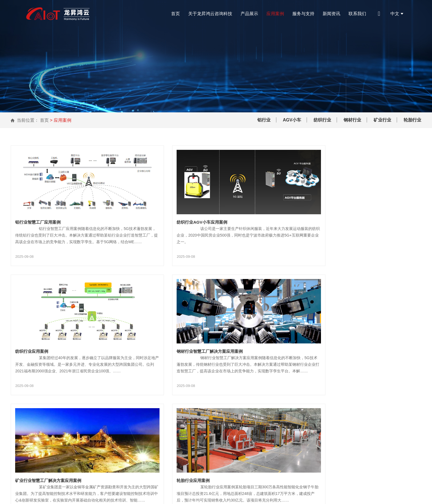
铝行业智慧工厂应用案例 (39, 212)
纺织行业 (322, 120)
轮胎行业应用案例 (312, 338)
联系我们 (357, 14)
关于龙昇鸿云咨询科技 (210, 14)
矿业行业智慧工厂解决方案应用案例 (190, 338)
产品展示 (249, 14)
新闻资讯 (331, 14)
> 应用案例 (61, 120)
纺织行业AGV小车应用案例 (182, 212)
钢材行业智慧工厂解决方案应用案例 (50, 338)
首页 (175, 14)
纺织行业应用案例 (312, 212)
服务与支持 (303, 14)
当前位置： (28, 120)
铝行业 (264, 120)
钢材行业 (352, 120)
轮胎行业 (412, 120)
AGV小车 (292, 120)
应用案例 (275, 14)
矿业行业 (382, 120)
